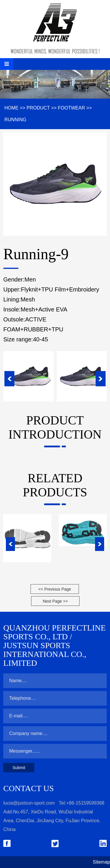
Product (38, 108)
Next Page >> (55, 601)
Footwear (71, 108)
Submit (19, 768)
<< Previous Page (55, 589)
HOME (11, 108)
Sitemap (101, 862)
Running (15, 120)
